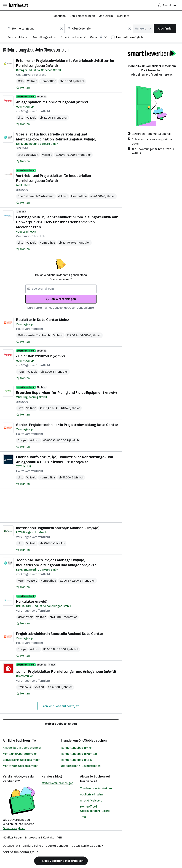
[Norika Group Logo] (21, 853)
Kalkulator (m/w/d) (32, 601)
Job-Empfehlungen (82, 16)
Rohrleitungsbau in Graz (77, 760)
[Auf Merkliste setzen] (23, 88)
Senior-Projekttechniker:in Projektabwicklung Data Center (67, 425)
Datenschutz (11, 846)
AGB (59, 838)
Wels (21, 81)
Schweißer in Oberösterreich (22, 760)
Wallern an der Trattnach (34, 335)
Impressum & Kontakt (40, 838)
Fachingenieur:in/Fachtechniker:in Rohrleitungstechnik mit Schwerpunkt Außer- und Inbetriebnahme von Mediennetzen (67, 222)
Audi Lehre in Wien (92, 794)
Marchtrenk (25, 617)
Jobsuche (59, 16)
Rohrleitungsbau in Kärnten (79, 754)
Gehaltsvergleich (14, 828)
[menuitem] (20, 38)
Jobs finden (165, 29)
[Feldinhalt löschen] (61, 29)
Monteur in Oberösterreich (20, 754)
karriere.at (89, 781)
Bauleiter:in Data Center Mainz (43, 320)
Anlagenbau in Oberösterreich (22, 748)
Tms (83, 817)
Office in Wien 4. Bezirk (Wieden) (81, 766)
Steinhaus (24, 687)
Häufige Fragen (13, 838)
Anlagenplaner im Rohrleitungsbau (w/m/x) (52, 102)
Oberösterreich (56, 50)
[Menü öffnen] (5, 5)
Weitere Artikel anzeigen (57, 783)
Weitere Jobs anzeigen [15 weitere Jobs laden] (61, 724)
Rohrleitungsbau (21, 50)
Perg (21, 372)
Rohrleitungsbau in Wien (77, 748)
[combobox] (35, 29)
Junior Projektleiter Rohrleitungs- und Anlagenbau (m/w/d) (66, 672)
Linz (20, 118)
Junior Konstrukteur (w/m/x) (40, 356)
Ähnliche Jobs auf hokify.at (61, 706)
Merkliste (123, 16)
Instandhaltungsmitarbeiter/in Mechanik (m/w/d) (58, 528)
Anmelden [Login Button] (167, 5)
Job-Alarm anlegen (61, 299)
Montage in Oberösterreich (21, 766)
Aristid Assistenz (91, 801)
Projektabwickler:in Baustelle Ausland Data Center (60, 634)
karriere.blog (52, 776)
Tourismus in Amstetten (96, 788)
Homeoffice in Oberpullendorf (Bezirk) (95, 809)
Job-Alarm (106, 16)
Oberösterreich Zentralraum (36, 196)
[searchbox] (61, 289)
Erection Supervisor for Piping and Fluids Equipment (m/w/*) (66, 393)
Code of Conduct (57, 846)
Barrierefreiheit (33, 846)
